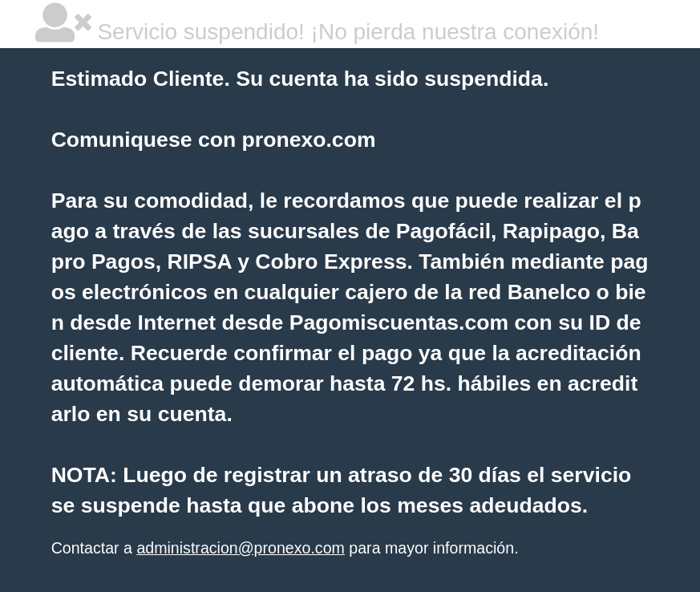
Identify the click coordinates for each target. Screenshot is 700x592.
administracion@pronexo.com (240, 548)
